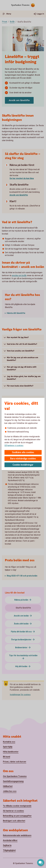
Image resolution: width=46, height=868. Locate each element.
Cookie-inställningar (23, 465)
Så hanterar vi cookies (14, 445)
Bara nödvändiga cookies (23, 459)
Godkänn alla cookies (23, 452)
